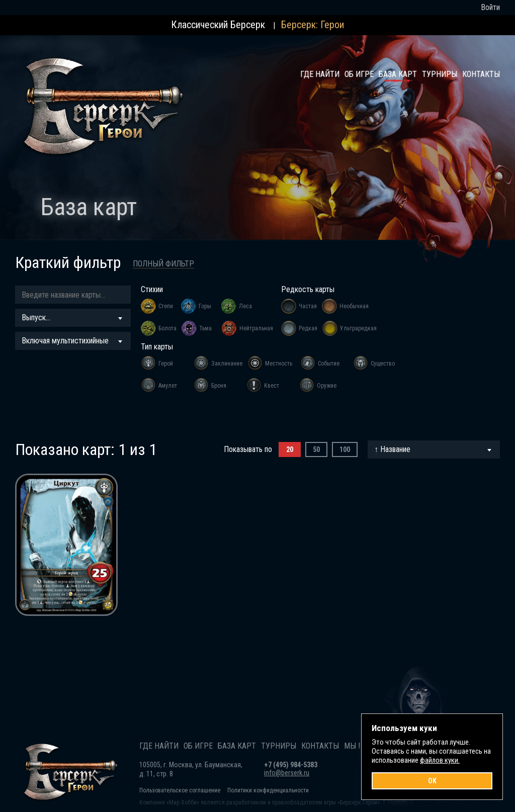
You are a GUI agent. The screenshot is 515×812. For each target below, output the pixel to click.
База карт (398, 74)
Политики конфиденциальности (268, 790)
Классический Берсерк (218, 25)
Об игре (359, 74)
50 (316, 449)
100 (345, 449)
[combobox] (73, 318)
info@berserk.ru (287, 773)
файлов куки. (440, 760)
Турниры (440, 74)
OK (432, 781)
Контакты (481, 74)
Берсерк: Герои (313, 25)
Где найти (320, 74)
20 (290, 449)
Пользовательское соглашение (180, 790)
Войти (490, 7)
